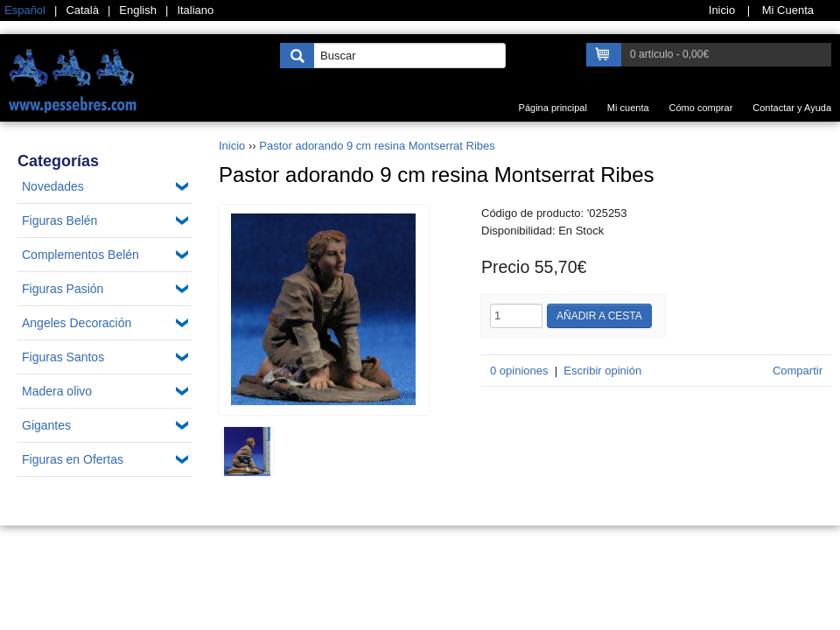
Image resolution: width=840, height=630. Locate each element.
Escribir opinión (602, 371)
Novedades (53, 186)
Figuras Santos (63, 357)
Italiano (195, 10)
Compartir (798, 371)
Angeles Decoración (77, 323)
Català (82, 10)
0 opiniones (519, 371)
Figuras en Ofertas (73, 459)
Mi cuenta (628, 108)
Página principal (553, 108)
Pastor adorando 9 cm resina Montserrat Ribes (377, 146)
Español (25, 10)
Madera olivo (57, 391)
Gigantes (46, 425)
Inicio (232, 146)
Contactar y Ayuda (792, 108)
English (138, 10)
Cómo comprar (701, 108)
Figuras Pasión (63, 289)
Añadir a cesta (599, 316)
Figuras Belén (59, 220)
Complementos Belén (80, 255)
